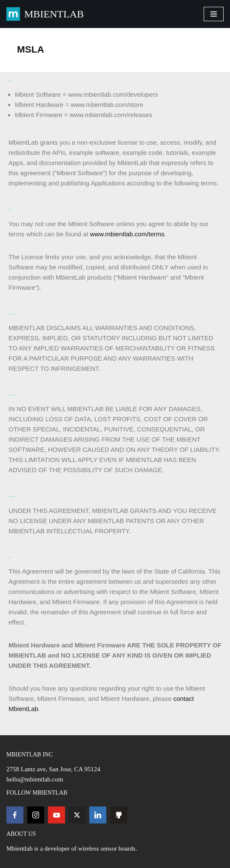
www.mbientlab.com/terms (127, 234)
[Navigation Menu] (214, 14)
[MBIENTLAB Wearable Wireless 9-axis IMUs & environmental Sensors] (45, 14)
